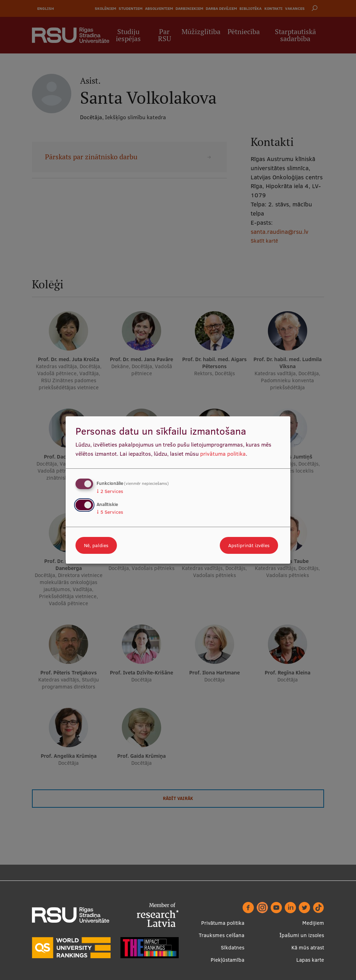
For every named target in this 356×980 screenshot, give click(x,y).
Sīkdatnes (233, 947)
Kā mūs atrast (308, 947)
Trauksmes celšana (222, 935)
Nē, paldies (96, 545)
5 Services (110, 512)
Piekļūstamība (228, 960)
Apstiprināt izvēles (249, 545)
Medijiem (313, 923)
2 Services (110, 491)
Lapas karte (310, 960)
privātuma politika (223, 454)
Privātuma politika (223, 923)
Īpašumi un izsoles (302, 935)
